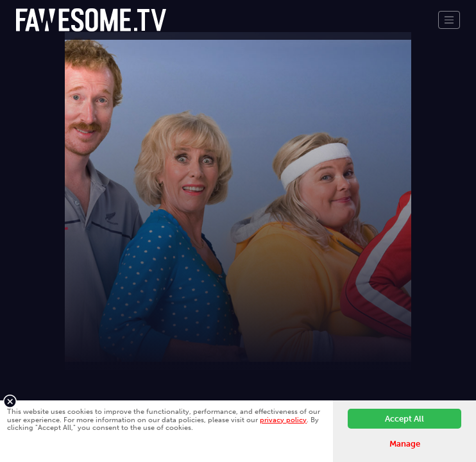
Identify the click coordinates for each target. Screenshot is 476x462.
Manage (405, 444)
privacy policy (283, 420)
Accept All (404, 419)
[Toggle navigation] (449, 20)
